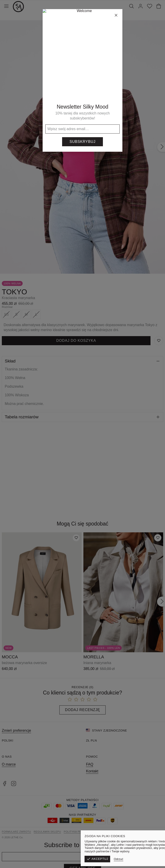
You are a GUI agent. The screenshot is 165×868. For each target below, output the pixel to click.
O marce (9, 764)
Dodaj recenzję (82, 710)
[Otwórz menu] (6, 7)
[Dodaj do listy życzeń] (76, 538)
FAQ (90, 764)
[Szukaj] (131, 7)
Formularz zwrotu (16, 832)
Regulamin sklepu (47, 832)
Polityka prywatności (80, 832)
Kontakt (92, 771)
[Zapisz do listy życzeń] (159, 341)
